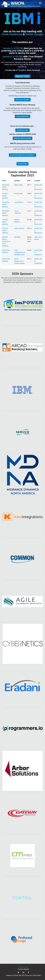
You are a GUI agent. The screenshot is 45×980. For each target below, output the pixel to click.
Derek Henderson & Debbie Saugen (19, 261)
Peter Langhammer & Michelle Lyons (20, 252)
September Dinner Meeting (6, 187)
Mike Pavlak (18, 185)
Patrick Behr (18, 193)
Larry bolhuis (19, 202)
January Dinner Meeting (5, 222)
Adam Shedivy (19, 228)
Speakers (17, 237)
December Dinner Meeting (6, 213)
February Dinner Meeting (5, 231)
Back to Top (23, 967)
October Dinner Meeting (5, 196)
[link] (22, 4)
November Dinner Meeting (6, 204)
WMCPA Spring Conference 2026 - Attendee (6, 241)
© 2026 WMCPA (23, 969)
